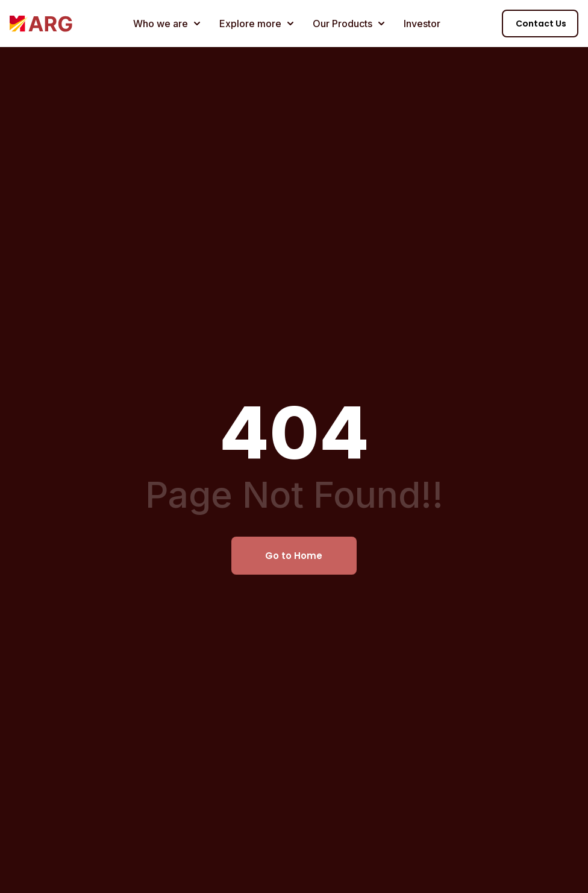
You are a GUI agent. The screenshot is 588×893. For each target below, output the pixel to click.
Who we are (167, 24)
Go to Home (294, 556)
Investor (422, 24)
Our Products (349, 24)
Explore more (256, 24)
